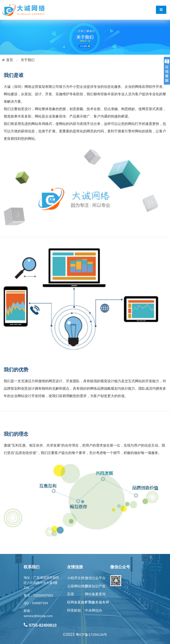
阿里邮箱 (74, 610)
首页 (10, 60)
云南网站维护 (77, 586)
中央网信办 (94, 610)
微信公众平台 (95, 578)
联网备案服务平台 (81, 602)
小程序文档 (76, 578)
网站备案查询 (95, 594)
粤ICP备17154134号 (92, 635)
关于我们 (28, 60)
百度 (71, 594)
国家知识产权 (95, 586)
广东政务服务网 (97, 602)
